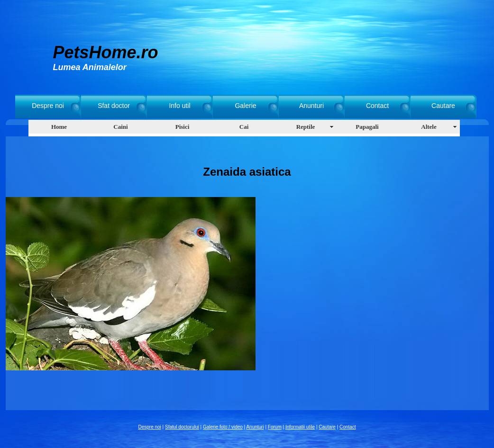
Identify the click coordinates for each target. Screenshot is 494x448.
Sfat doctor (114, 106)
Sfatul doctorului (182, 427)
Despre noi (48, 106)
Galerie (245, 106)
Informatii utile (300, 427)
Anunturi (311, 106)
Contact (377, 106)
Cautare (443, 106)
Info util (179, 106)
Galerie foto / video (223, 427)
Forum (275, 427)
